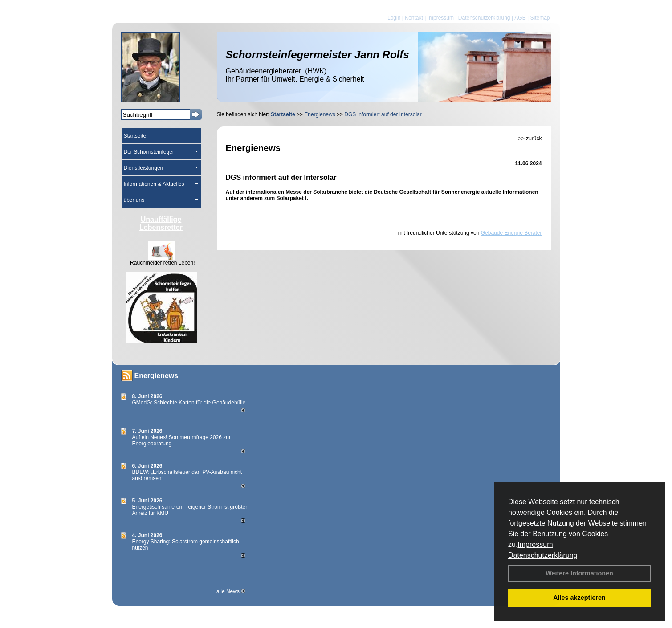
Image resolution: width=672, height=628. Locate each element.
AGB (520, 18)
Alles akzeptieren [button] (579, 598)
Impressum (535, 544)
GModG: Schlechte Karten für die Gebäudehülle (189, 403)
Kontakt (414, 18)
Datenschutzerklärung (543, 555)
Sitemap (540, 18)
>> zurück (530, 139)
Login (394, 18)
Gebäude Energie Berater (511, 233)
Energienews (157, 376)
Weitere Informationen (579, 573)
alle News (231, 591)
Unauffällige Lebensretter (161, 223)
